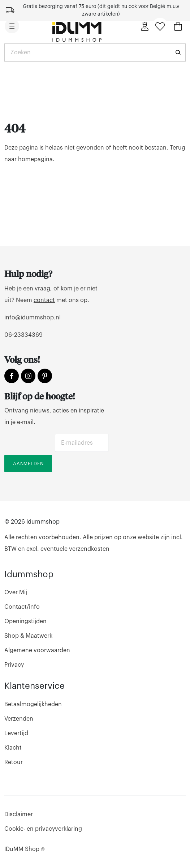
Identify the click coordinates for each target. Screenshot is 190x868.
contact (44, 300)
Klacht (13, 748)
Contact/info (22, 607)
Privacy (14, 665)
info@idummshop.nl (33, 318)
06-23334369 (23, 335)
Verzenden (19, 719)
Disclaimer (19, 814)
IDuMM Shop (25, 849)
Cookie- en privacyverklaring (43, 829)
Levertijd (16, 733)
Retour (14, 762)
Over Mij (16, 592)
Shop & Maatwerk (28, 636)
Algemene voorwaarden (37, 650)
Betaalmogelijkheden (33, 704)
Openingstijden (25, 621)
